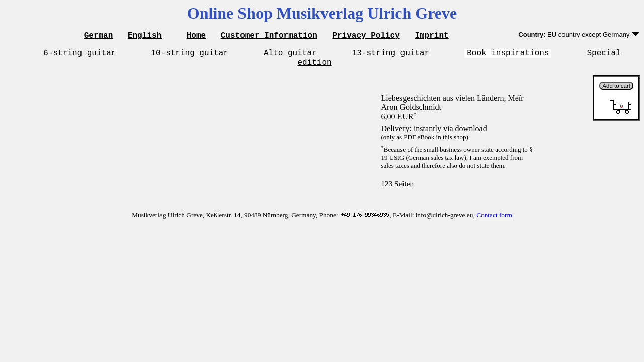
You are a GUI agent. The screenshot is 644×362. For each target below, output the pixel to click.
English (145, 36)
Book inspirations (508, 55)
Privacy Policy (366, 36)
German (99, 36)
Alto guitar (290, 55)
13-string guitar (391, 55)
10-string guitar (190, 55)
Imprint (431, 36)
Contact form (494, 219)
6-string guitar (79, 55)
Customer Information (269, 36)
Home (196, 36)
